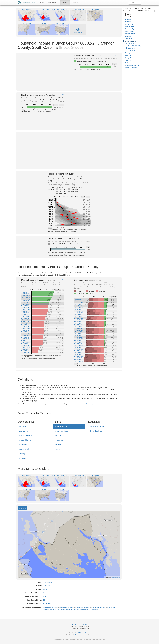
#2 (63, 95)
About (74, 624)
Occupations (59, 440)
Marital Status (24, 445)
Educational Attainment (97, 426)
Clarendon (47, 586)
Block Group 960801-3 (74, 609)
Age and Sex (24, 431)
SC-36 (45, 600)
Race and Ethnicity (26, 436)
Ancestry (22, 454)
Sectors (57, 449)
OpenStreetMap (80, 635)
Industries (58, 445)
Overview (41, 3)
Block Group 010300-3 (58, 609)
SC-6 (45, 596)
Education (76, 3)
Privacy (84, 624)
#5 (63, 280)
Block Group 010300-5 (90, 609)
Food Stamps (59, 436)
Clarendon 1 (47, 593)
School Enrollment (96, 431)
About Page (90, 404)
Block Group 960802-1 (67, 607)
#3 (89, 174)
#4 (89, 238)
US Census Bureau (84, 633)
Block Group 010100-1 (51, 607)
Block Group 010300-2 (83, 607)
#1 (116, 55)
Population (23, 426)
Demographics (53, 3)
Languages (23, 458)
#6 (116, 280)
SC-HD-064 (47, 604)
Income (65, 3)
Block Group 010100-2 (99, 607)
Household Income (61, 426)
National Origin (24, 449)
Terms (79, 624)
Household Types (25, 440)
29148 (45, 589)
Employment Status (61, 431)
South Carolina (48, 582)
